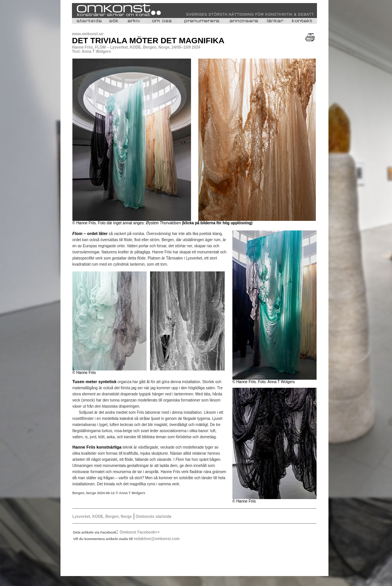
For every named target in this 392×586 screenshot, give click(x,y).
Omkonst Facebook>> (140, 532)
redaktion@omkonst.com (157, 539)
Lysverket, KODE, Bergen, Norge (102, 517)
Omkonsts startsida (153, 517)
